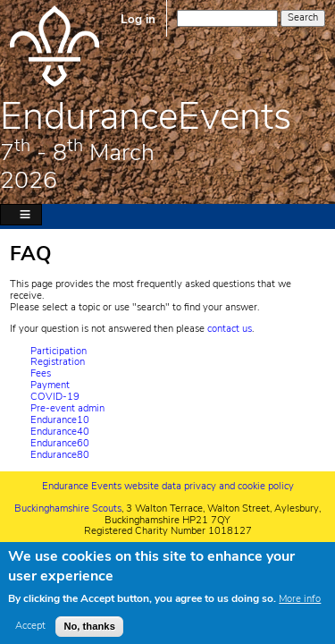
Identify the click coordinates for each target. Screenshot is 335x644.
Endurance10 (60, 420)
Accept (30, 632)
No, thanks (89, 631)
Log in (138, 19)
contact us (230, 329)
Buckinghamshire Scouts (68, 508)
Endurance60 (60, 443)
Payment (50, 385)
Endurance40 (60, 432)
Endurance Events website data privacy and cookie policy (168, 486)
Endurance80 (60, 455)
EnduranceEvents (146, 116)
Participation (59, 351)
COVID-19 (55, 397)
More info (300, 605)
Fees (41, 373)
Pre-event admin (67, 408)
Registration (58, 362)
